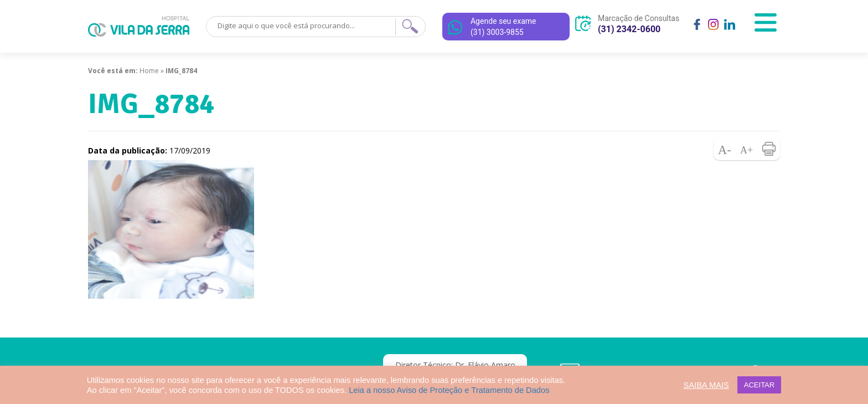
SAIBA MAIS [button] (706, 385)
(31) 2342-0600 (629, 29)
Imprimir (769, 149)
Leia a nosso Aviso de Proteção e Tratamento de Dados (449, 390)
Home (149, 71)
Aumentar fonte (747, 149)
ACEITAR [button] (759, 385)
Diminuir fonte (725, 149)
